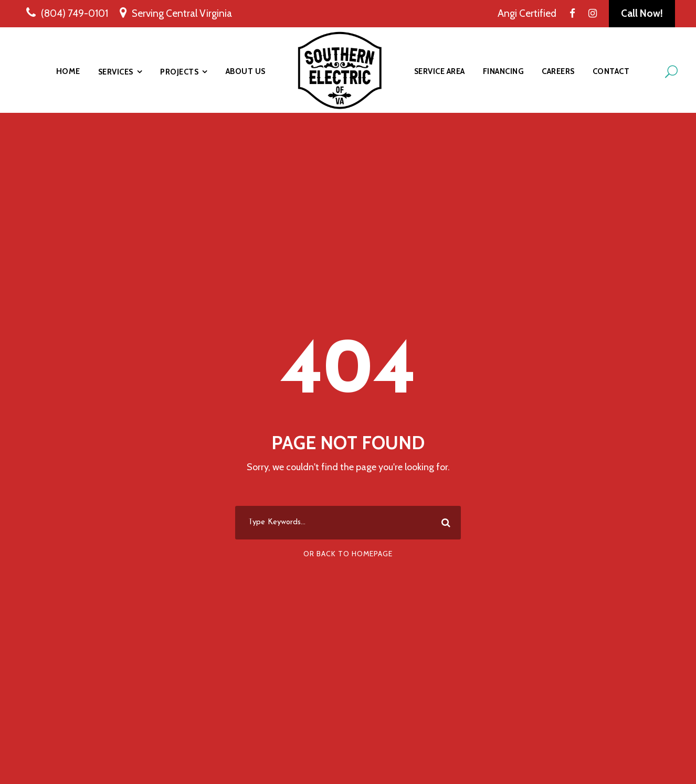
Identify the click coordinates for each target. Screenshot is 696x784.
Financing (504, 71)
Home (68, 71)
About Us (246, 71)
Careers (558, 71)
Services (116, 72)
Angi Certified (527, 13)
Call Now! (642, 13)
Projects (179, 72)
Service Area (440, 71)
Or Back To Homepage (348, 554)
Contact (611, 71)
